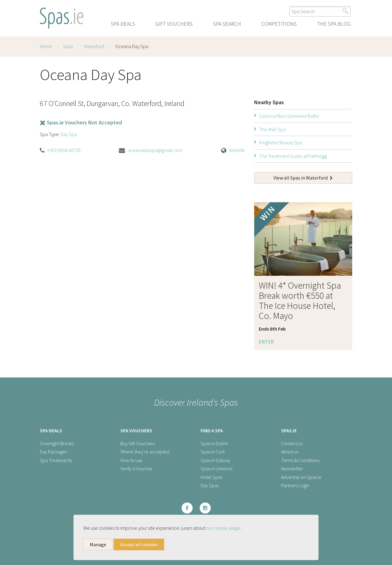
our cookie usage (223, 528)
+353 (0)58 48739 (64, 150)
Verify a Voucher (136, 468)
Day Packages (53, 452)
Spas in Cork (213, 452)
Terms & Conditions (300, 460)
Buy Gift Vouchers (138, 443)
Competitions (279, 24)
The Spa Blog (334, 24)
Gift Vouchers (174, 24)
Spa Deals (123, 24)
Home (46, 46)
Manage (98, 544)
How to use (131, 460)
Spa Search (227, 24)
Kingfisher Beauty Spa (281, 142)
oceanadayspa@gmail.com (155, 150)
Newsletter (292, 468)
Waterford (94, 46)
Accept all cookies (139, 544)
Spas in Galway (215, 460)
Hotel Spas (211, 477)
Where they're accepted (145, 452)
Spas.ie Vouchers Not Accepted (81, 122)
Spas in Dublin (214, 443)
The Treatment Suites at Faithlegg (293, 156)
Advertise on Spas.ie (301, 477)
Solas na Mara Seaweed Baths (289, 116)
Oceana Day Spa (132, 46)
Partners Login (295, 485)
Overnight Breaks (57, 443)
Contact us (292, 443)
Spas (68, 46)
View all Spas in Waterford (303, 178)
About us (290, 452)
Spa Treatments (56, 460)
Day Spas (210, 485)
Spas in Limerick (217, 468)
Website (237, 150)
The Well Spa (272, 129)
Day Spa (69, 134)
